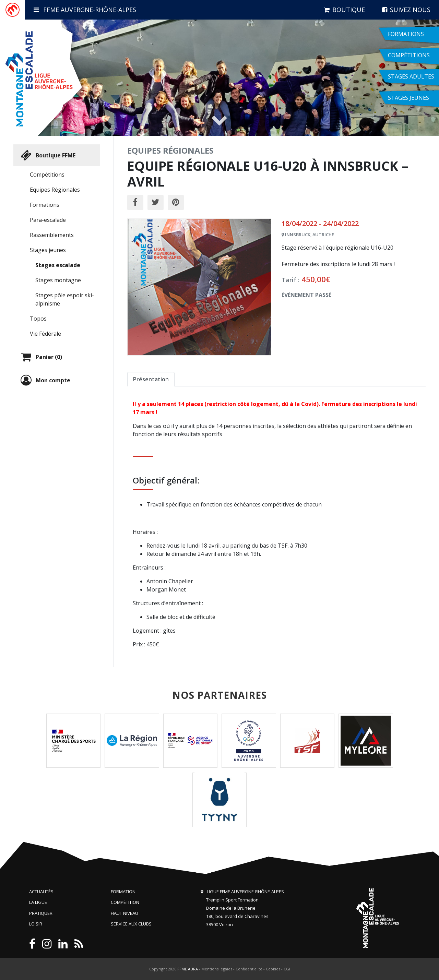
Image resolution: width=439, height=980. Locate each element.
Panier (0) (40, 357)
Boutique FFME (47, 155)
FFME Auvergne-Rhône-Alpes (85, 10)
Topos (38, 319)
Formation (123, 892)
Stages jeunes (48, 250)
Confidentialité (249, 969)
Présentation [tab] (151, 379)
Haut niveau (124, 913)
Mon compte (45, 380)
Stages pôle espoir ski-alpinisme (65, 299)
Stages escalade (58, 265)
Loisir (36, 924)
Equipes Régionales (55, 190)
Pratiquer (41, 913)
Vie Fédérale (45, 334)
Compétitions (47, 175)
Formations (45, 205)
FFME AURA (188, 969)
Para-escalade (48, 220)
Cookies (273, 969)
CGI (287, 969)
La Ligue (38, 902)
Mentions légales (217, 969)
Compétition (125, 902)
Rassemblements (52, 235)
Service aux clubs (131, 924)
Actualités (41, 892)
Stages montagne (58, 280)
